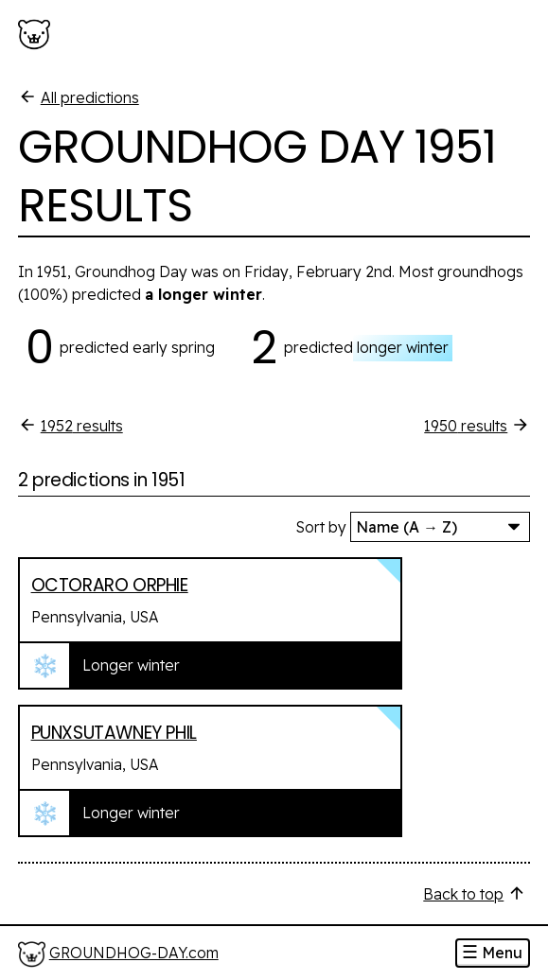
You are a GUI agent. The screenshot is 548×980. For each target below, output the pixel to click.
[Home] (118, 954)
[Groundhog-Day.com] (38, 35)
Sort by (321, 527)
